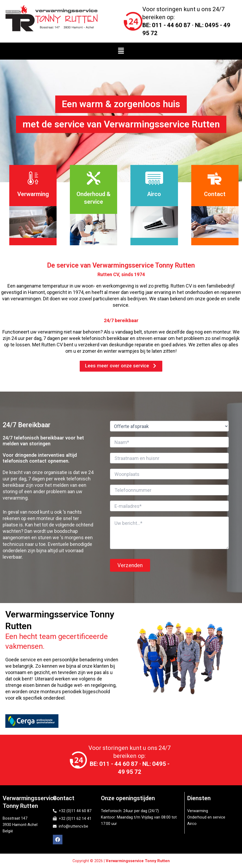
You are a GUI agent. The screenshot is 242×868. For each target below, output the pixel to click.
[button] (121, 51)
